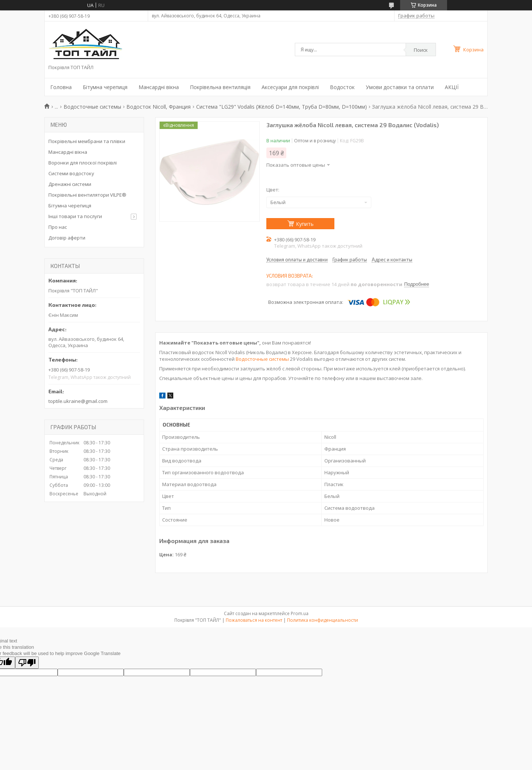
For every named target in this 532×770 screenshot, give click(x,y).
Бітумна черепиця (105, 87)
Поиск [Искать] (421, 50)
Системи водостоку (71, 173)
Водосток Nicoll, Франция (158, 107)
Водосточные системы (92, 107)
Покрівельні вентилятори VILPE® (87, 195)
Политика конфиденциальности (323, 620)
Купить (305, 224)
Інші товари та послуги (75, 216)
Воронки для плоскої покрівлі (83, 163)
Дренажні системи (70, 184)
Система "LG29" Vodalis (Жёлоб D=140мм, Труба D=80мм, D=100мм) (282, 107)
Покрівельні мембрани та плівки (87, 141)
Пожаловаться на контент (254, 620)
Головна (61, 87)
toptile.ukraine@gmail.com (78, 401)
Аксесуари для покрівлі (290, 87)
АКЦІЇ (452, 87)
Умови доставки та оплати (400, 87)
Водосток (342, 87)
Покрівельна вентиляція (220, 87)
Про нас (58, 227)
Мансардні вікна (159, 87)
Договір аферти (67, 238)
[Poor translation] (27, 663)
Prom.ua (300, 613)
